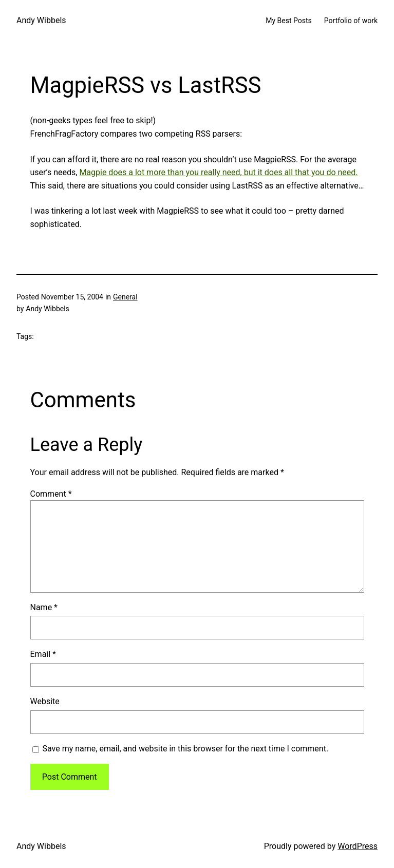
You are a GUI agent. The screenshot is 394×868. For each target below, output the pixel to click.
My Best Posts (289, 21)
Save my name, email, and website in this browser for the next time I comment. (186, 749)
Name (44, 607)
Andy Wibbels (41, 20)
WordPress (358, 846)
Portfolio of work (351, 21)
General (125, 297)
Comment (51, 494)
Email (43, 654)
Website (45, 701)
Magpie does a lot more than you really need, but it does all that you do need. (218, 172)
